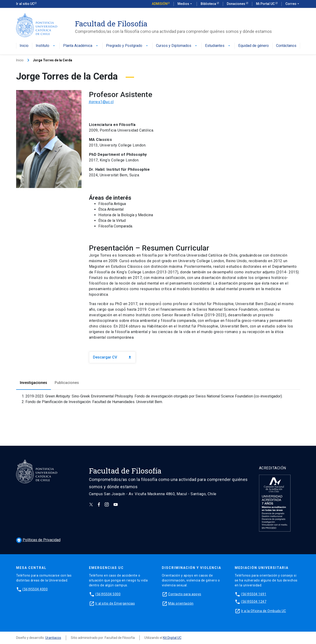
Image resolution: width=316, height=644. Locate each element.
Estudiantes (218, 46)
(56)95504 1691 (254, 594)
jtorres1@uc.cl (101, 102)
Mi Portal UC (266, 4)
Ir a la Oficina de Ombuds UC (264, 611)
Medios (185, 4)
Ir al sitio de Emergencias (115, 603)
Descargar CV (112, 357)
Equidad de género (254, 46)
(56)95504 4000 (35, 589)
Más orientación (181, 603)
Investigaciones (34, 383)
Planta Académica (81, 46)
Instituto (46, 46)
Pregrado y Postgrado (127, 46)
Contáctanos (286, 46)
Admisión (160, 4)
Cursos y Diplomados (177, 46)
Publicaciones (67, 383)
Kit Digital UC (172, 638)
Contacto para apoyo (185, 594)
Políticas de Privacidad (38, 540)
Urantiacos (53, 638)
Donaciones (236, 4)
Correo (293, 4)
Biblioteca (209, 4)
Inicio (24, 46)
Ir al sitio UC (25, 4)
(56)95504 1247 (254, 602)
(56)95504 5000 (108, 594)
